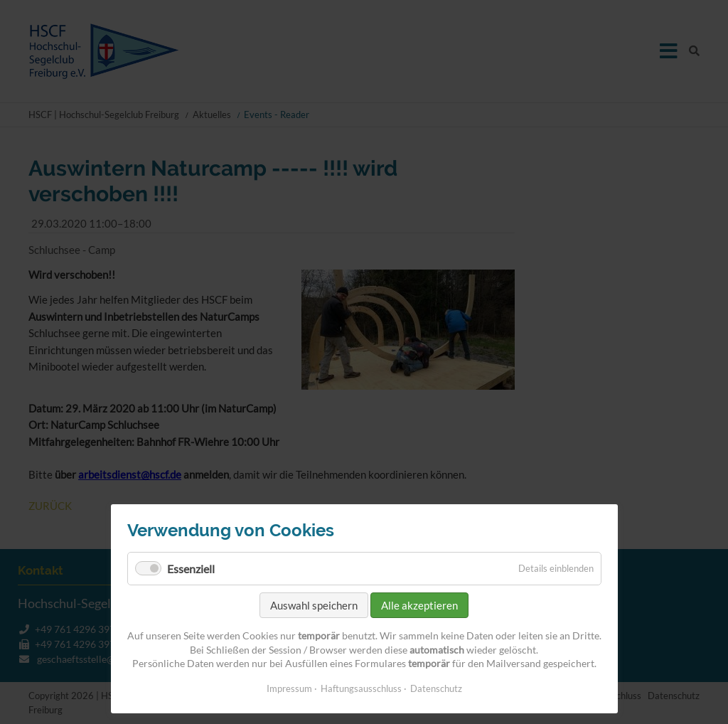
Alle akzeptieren (419, 605)
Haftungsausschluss (361, 688)
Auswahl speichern (314, 605)
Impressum (289, 688)
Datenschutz (436, 688)
